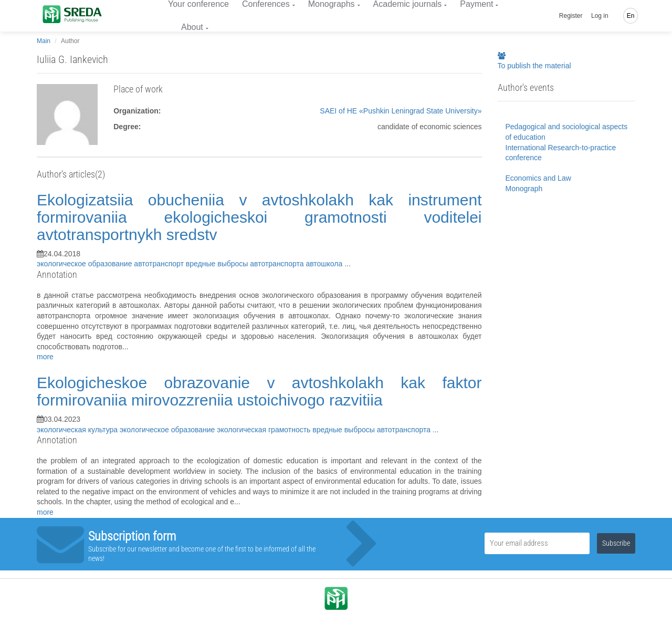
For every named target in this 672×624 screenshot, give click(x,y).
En (631, 16)
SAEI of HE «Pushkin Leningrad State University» (401, 111)
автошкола (325, 264)
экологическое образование (85, 264)
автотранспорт (160, 264)
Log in (600, 16)
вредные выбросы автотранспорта (246, 264)
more (45, 357)
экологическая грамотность (265, 430)
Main (44, 41)
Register (571, 16)
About (192, 27)
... (348, 264)
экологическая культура (78, 430)
